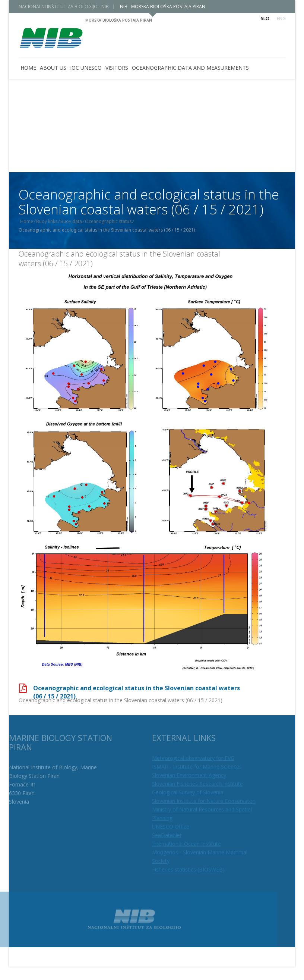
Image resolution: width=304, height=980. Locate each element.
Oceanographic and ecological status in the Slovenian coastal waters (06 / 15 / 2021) (119, 259)
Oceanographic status (114, 221)
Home (32, 221)
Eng (281, 18)
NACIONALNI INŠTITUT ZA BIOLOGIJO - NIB (69, 7)
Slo (265, 18)
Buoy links (52, 221)
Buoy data (77, 221)
